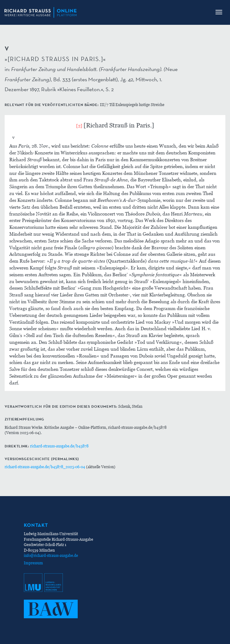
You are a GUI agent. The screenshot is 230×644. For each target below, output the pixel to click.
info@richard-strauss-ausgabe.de (51, 555)
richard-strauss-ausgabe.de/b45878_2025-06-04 (45, 467)
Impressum (33, 563)
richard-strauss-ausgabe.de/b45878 (59, 446)
